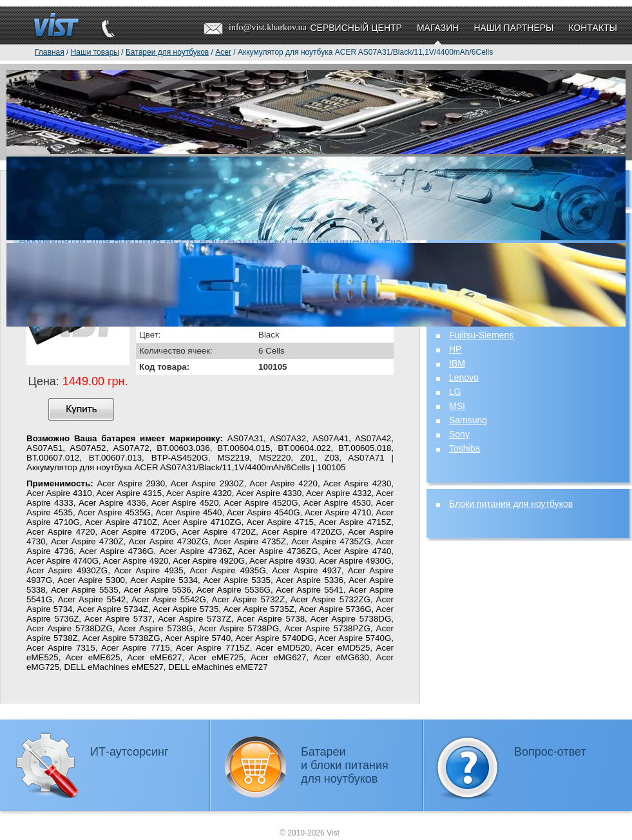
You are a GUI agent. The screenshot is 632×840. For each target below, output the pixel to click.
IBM (457, 363)
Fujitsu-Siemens (481, 335)
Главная (50, 52)
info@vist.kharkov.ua (268, 27)
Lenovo (464, 377)
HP (455, 349)
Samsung (468, 420)
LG (455, 392)
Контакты (593, 28)
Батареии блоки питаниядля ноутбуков (345, 765)
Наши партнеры (513, 28)
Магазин (438, 28)
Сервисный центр (356, 28)
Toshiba (464, 448)
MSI (457, 406)
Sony (459, 434)
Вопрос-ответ (550, 752)
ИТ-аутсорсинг (129, 752)
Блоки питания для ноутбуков (511, 504)
